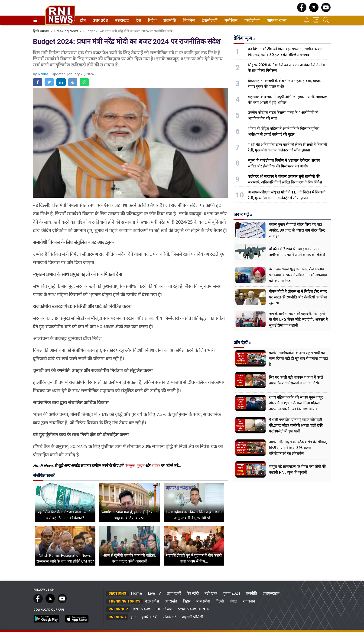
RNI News (142, 609)
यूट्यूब (141, 465)
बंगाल (233, 601)
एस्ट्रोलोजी (251, 20)
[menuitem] (83, 20)
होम (83, 20)
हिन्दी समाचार (41, 31)
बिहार (187, 601)
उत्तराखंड (121, 20)
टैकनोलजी (209, 20)
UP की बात (164, 609)
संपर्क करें (170, 617)
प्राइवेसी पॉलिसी (192, 617)
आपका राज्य (276, 20)
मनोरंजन (230, 20)
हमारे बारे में (149, 617)
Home (136, 593)
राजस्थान (249, 601)
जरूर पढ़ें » (243, 214)
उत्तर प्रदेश (100, 20)
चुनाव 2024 (231, 593)
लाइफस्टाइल (271, 593)
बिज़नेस (188, 20)
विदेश (152, 20)
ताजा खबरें (174, 593)
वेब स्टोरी (193, 593)
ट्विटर (156, 465)
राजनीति (169, 20)
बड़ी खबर (211, 593)
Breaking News (66, 31)
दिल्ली (220, 601)
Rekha (44, 74)
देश (138, 20)
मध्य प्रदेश (203, 601)
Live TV (154, 593)
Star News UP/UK (194, 609)
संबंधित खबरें (44, 475)
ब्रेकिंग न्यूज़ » (245, 38)
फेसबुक (129, 465)
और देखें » (242, 343)
